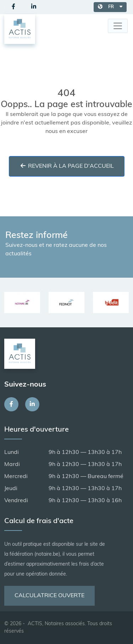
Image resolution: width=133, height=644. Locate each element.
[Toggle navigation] (118, 26)
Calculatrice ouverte (49, 596)
